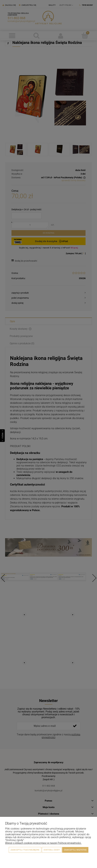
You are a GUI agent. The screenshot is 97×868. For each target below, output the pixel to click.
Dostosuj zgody (52, 850)
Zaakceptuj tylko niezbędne (25, 850)
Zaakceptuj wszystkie (75, 850)
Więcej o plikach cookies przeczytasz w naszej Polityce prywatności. (43, 843)
